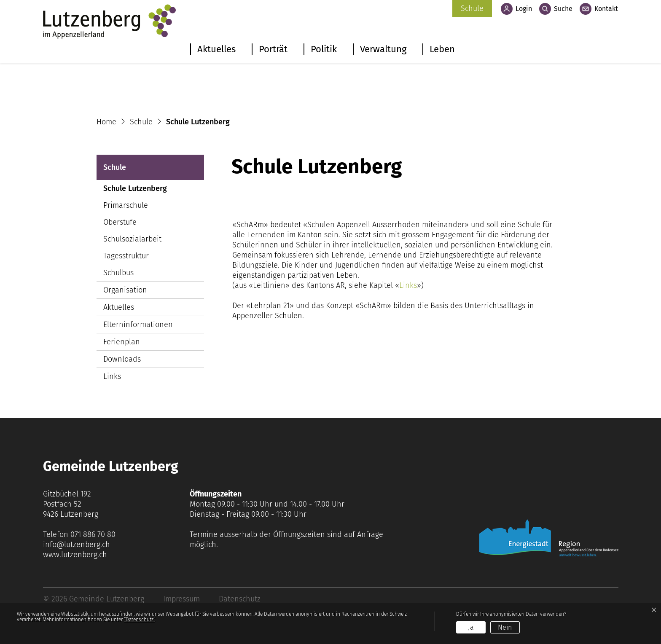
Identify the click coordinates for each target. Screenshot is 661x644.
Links (112, 376)
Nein (505, 627)
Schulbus (118, 273)
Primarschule (126, 205)
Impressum (181, 599)
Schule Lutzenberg (135, 190)
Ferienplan (122, 342)
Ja (471, 627)
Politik (324, 49)
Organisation (125, 290)
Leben (442, 49)
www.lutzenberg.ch (75, 555)
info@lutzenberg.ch (77, 545)
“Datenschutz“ (139, 620)
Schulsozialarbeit (132, 239)
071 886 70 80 (93, 534)
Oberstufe (120, 222)
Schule (472, 8)
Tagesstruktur (126, 256)
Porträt (273, 49)
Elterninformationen (138, 325)
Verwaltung (383, 49)
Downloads (122, 359)
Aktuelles (216, 49)
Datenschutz (240, 599)
